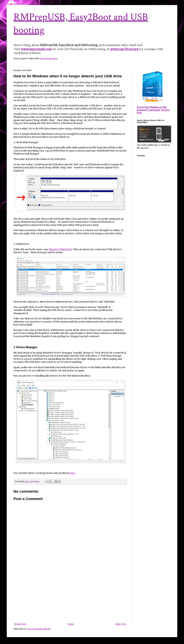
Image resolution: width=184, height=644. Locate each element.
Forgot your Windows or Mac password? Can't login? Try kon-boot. (153, 110)
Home (71, 624)
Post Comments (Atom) (39, 629)
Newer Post (20, 624)
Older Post (121, 624)
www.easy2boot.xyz (124, 49)
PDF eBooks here (49, 58)
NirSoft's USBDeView (60, 249)
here (73, 473)
